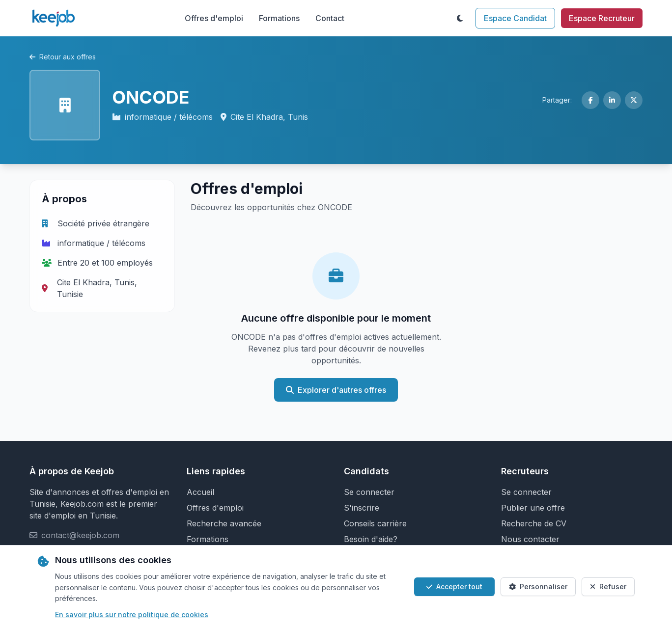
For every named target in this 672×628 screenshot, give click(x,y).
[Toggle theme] (460, 18)
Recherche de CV (534, 523)
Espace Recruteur (602, 18)
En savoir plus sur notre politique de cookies (132, 614)
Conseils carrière (375, 523)
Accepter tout (454, 587)
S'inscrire (362, 508)
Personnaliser (538, 587)
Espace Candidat (515, 18)
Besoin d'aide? (371, 539)
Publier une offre (533, 508)
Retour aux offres (63, 57)
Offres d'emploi (214, 18)
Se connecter (369, 492)
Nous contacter (530, 539)
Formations (279, 18)
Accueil (200, 492)
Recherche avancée (224, 523)
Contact (330, 18)
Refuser (608, 587)
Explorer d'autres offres (336, 390)
